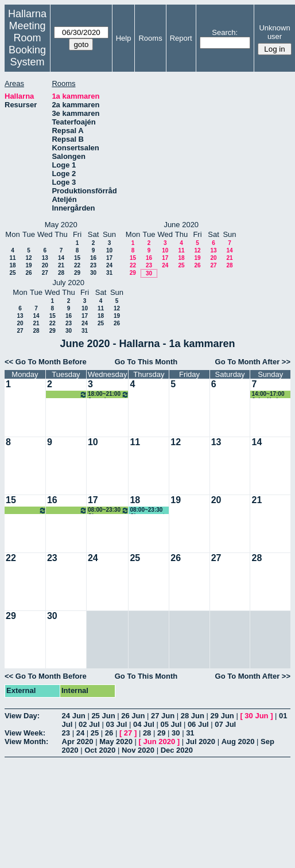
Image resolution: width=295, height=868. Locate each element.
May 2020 (116, 742)
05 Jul (171, 724)
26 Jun (133, 716)
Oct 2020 (100, 750)
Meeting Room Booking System (27, 44)
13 (45, 258)
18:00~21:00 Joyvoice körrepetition (108, 394)
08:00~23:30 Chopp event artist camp (26, 510)
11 (12, 258)
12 (28, 258)
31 (109, 273)
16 (93, 258)
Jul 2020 (201, 742)
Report (181, 38)
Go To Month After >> (253, 362)
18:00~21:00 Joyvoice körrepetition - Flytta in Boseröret (67, 394)
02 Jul (89, 724)
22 (77, 265)
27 (45, 273)
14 (61, 258)
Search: (225, 32)
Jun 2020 (160, 742)
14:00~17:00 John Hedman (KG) (270, 394)
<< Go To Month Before (46, 362)
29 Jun (222, 716)
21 (61, 265)
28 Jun (193, 716)
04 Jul (144, 724)
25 (12, 273)
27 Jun (163, 716)
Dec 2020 (177, 750)
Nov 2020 (138, 750)
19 (28, 265)
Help (124, 38)
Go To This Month (146, 362)
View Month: (26, 742)
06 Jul (198, 724)
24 (109, 265)
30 (93, 273)
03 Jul (116, 724)
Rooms (150, 38)
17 (109, 258)
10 (109, 250)
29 (77, 273)
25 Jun (103, 716)
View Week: (25, 733)
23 (93, 265)
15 (77, 258)
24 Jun (74, 716)
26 (28, 273)
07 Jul (225, 724)
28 (61, 273)
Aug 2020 (238, 742)
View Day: (22, 716)
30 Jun (256, 716)
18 (12, 265)
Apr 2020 (78, 742)
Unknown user (274, 32)
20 (45, 265)
